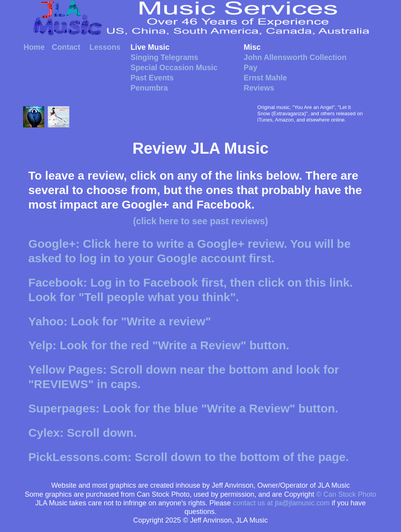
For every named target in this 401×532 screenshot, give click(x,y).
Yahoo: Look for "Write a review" (119, 321)
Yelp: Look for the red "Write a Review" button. (159, 345)
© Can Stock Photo (346, 494)
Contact (66, 47)
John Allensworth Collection (295, 57)
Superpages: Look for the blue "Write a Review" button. (183, 408)
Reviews (259, 88)
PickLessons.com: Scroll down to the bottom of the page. (188, 457)
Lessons (105, 47)
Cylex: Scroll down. (82, 433)
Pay (250, 67)
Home (34, 47)
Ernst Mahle (265, 78)
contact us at (281, 503)
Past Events (152, 78)
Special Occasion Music (174, 67)
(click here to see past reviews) (201, 221)
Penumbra (149, 88)
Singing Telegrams (164, 57)
